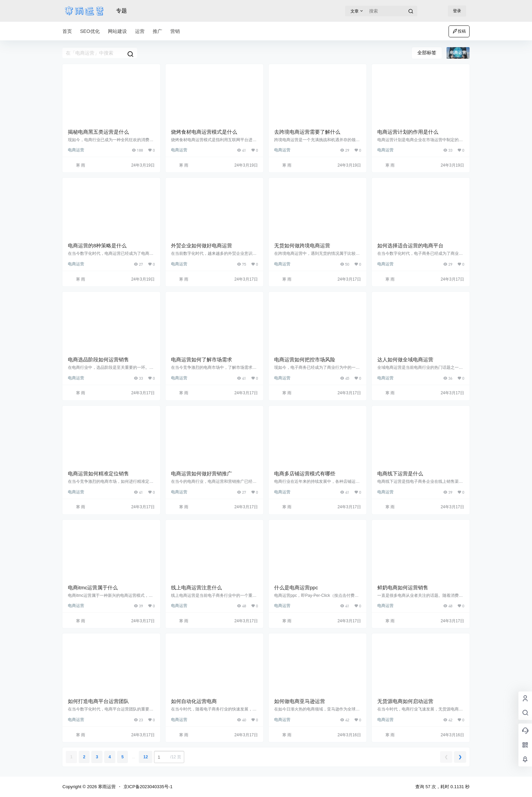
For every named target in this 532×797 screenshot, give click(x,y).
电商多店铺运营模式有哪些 (305, 473)
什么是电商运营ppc (296, 587)
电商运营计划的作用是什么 (408, 132)
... (133, 757)
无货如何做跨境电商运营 (302, 245)
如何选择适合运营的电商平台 (410, 245)
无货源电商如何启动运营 (405, 701)
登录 (457, 11)
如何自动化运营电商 (194, 701)
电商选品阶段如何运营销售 (98, 359)
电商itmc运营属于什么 (93, 587)
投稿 (459, 31)
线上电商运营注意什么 (196, 587)
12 (145, 757)
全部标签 (427, 53)
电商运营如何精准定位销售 (98, 473)
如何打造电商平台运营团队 (98, 701)
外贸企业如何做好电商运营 (202, 245)
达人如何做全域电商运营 (405, 359)
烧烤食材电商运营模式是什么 (204, 132)
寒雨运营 (106, 787)
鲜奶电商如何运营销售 (403, 587)
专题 (121, 11)
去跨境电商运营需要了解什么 (307, 132)
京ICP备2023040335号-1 (148, 787)
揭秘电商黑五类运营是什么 (98, 132)
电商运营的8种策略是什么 (97, 245)
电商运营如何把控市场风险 (305, 359)
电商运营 (76, 150)
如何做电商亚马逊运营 (300, 701)
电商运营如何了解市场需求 (202, 359)
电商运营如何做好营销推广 (202, 473)
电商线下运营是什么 (400, 473)
